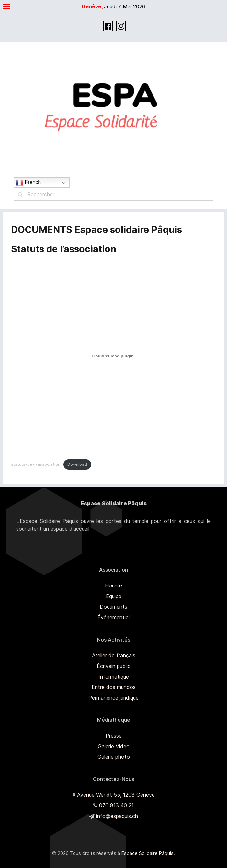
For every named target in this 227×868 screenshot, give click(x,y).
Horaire (113, 585)
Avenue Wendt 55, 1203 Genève (116, 795)
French (28, 183)
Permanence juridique (113, 698)
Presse (114, 736)
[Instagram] (121, 27)
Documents (113, 607)
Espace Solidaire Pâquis (148, 853)
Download (77, 464)
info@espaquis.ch (117, 816)
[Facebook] (109, 27)
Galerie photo (114, 757)
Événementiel (113, 617)
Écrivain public (114, 666)
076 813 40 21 (116, 805)
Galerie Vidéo (114, 746)
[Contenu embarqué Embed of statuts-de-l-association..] (113, 356)
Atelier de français (114, 655)
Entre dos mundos (114, 687)
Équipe (114, 596)
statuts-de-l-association (36, 464)
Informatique (114, 677)
